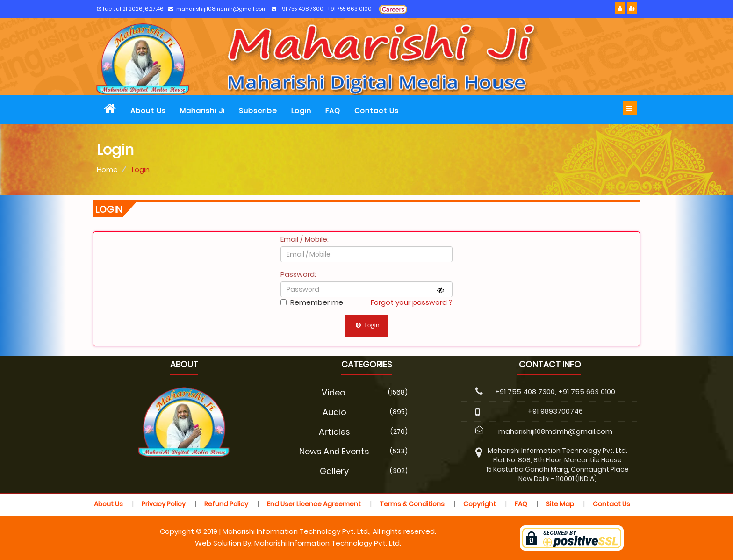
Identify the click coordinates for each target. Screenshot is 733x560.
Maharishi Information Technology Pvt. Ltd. (328, 543)
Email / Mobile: (305, 239)
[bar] (630, 108)
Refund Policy (226, 504)
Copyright (480, 504)
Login (301, 111)
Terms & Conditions (412, 504)
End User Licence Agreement (314, 504)
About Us (148, 111)
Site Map (560, 504)
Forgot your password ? (412, 302)
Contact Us (377, 111)
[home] (110, 110)
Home (107, 169)
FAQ (333, 111)
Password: (298, 274)
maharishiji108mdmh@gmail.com (218, 9)
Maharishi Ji (202, 111)
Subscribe (258, 111)
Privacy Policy (164, 504)
